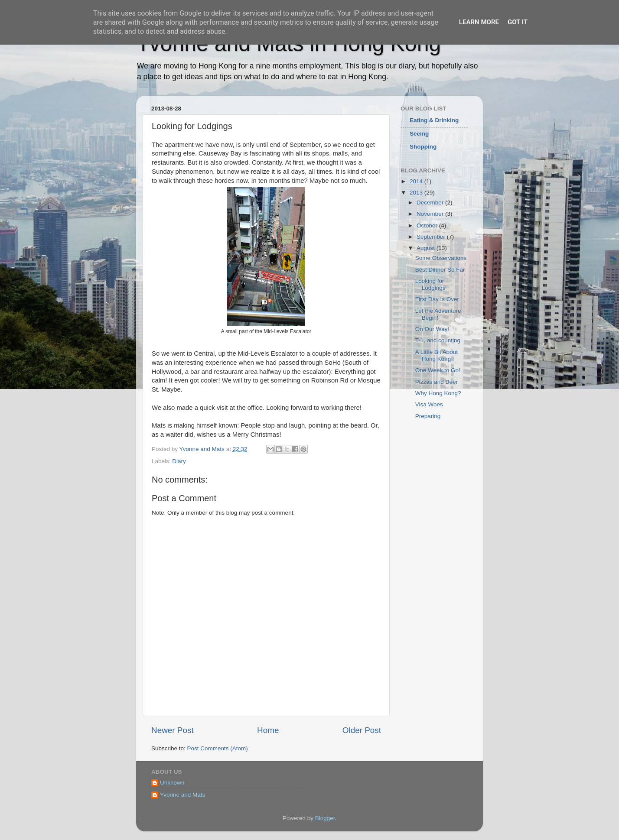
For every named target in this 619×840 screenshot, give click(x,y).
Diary (179, 461)
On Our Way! (432, 329)
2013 (417, 193)
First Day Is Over (437, 299)
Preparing (428, 416)
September (432, 237)
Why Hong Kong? (438, 393)
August (427, 248)
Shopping (423, 147)
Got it (518, 22)
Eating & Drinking (434, 120)
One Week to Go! (438, 370)
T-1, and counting (438, 340)
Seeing (419, 134)
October (428, 225)
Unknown (172, 783)
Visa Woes (429, 404)
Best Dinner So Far (440, 270)
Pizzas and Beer (437, 382)
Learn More (479, 22)
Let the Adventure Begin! (438, 314)
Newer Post (173, 730)
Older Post (362, 730)
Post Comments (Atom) (218, 748)
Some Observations (441, 258)
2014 (417, 181)
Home (268, 730)
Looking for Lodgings (430, 284)
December (431, 203)
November (431, 214)
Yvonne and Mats (182, 795)
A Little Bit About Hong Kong (437, 355)
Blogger (325, 818)
